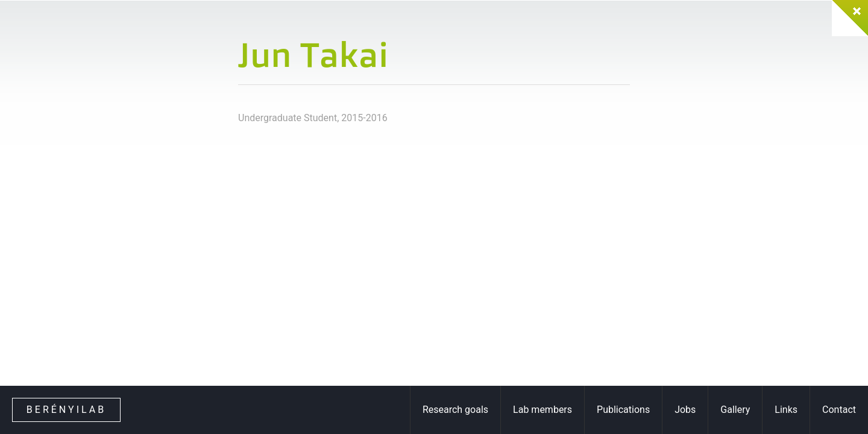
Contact (839, 410)
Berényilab (66, 410)
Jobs (685, 410)
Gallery (735, 410)
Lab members (542, 410)
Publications (623, 410)
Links (786, 410)
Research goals (455, 410)
